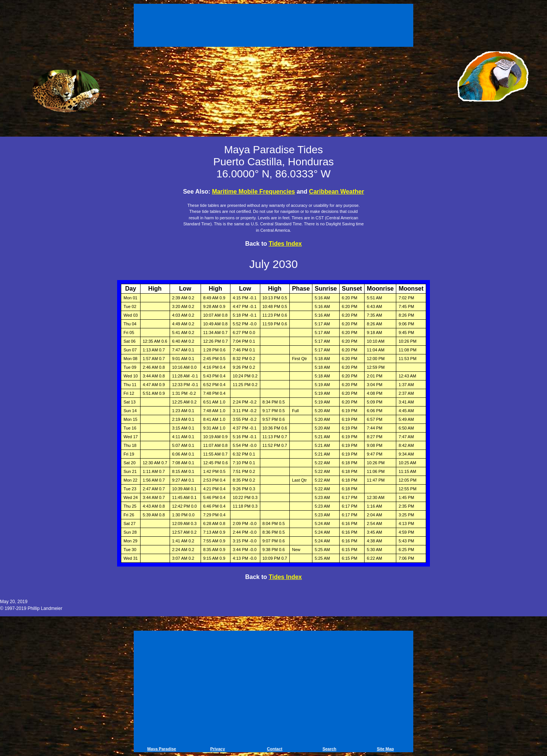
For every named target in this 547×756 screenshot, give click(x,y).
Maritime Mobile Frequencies (253, 192)
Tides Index (285, 244)
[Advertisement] (273, 26)
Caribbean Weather (337, 192)
